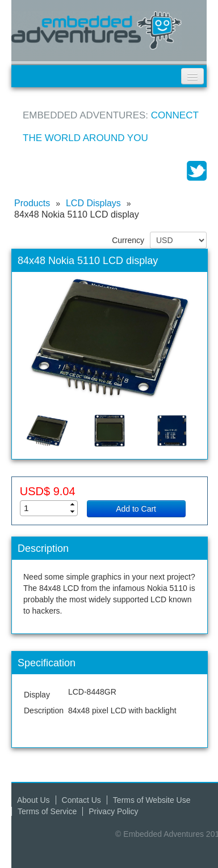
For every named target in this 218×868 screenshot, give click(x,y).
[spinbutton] (52, 508)
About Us (33, 800)
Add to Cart (136, 509)
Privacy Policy (113, 811)
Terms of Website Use (152, 800)
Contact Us (81, 800)
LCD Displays (93, 203)
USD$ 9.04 (48, 491)
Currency (128, 240)
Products (32, 203)
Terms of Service (47, 811)
